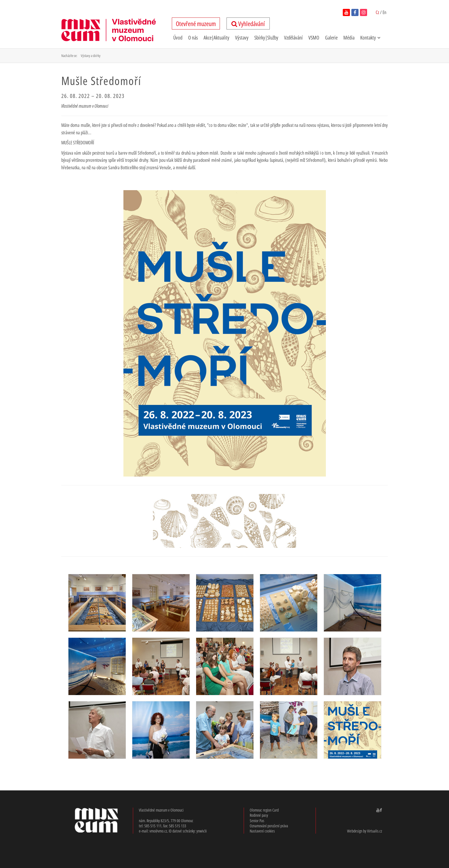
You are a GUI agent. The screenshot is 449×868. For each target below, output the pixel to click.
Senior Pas (257, 821)
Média (349, 38)
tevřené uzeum (196, 23)
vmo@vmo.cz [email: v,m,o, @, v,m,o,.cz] (158, 831)
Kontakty (370, 38)
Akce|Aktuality (216, 38)
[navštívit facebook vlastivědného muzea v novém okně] (355, 12)
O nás (193, 38)
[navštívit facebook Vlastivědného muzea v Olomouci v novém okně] (381, 810)
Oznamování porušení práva (269, 826)
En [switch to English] (384, 12)
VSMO (314, 38)
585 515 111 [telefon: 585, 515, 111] (153, 826)
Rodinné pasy (259, 815)
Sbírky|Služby (266, 38)
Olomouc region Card (264, 810)
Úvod (178, 38)
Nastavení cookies (262, 831)
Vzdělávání (293, 38)
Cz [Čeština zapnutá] (378, 12)
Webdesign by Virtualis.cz (365, 831)
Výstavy (242, 38)
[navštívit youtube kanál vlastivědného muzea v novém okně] (346, 12)
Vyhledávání (248, 23)
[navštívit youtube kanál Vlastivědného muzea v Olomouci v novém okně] (378, 810)
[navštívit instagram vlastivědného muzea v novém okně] (364, 12)
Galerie (331, 38)
